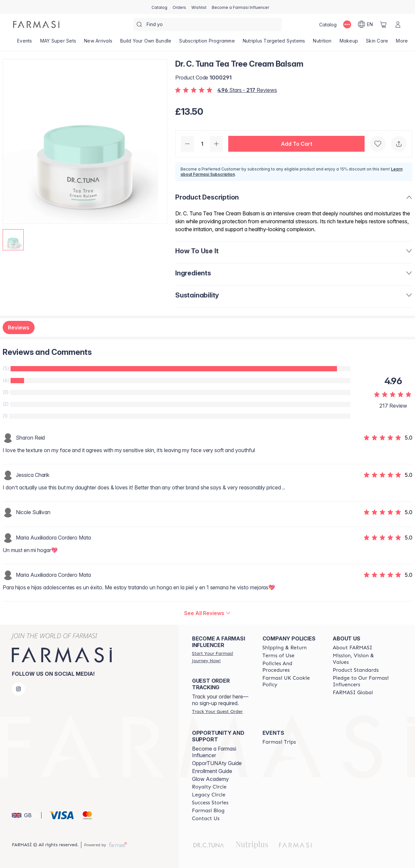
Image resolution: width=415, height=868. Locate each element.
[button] (296, 144)
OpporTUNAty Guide (217, 763)
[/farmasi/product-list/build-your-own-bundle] (146, 43)
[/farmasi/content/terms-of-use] (278, 656)
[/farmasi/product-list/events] (25, 43)
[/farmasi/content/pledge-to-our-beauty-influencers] (362, 681)
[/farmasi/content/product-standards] (356, 670)
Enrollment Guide (212, 771)
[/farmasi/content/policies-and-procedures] (292, 667)
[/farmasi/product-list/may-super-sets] (58, 43)
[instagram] (18, 689)
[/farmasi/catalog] (159, 7)
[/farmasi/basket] (383, 24)
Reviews (19, 327)
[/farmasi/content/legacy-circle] (209, 795)
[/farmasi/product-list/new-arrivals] (98, 43)
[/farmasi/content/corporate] (353, 693)
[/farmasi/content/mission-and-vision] (362, 659)
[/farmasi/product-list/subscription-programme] (207, 43)
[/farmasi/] (36, 24)
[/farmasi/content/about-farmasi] (352, 648)
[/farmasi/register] (179, 7)
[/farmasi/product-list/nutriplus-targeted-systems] (274, 43)
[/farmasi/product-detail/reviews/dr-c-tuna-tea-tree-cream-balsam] (207, 613)
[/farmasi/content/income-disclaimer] (292, 681)
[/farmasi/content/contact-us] (206, 819)
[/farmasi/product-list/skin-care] (377, 43)
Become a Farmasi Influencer (214, 752)
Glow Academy (210, 779)
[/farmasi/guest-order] (217, 711)
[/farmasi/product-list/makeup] (349, 43)
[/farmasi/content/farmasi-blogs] (208, 811)
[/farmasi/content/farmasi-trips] (279, 742)
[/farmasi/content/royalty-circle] (209, 787)
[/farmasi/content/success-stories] (210, 803)
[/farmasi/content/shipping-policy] (285, 648)
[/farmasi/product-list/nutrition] (322, 43)
